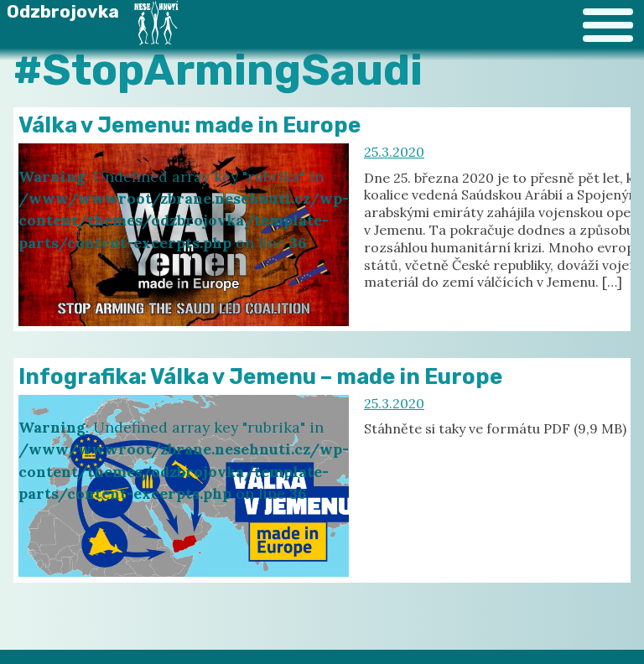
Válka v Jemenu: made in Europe (190, 125)
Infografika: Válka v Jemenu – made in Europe (260, 376)
